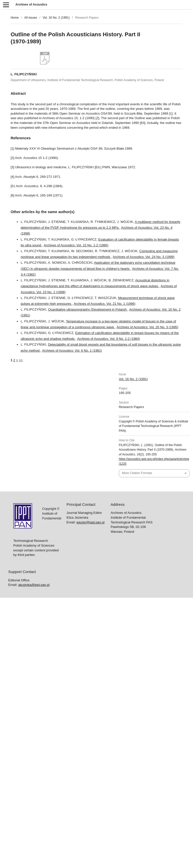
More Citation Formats (137, 473)
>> (21, 360)
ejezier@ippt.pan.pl (90, 522)
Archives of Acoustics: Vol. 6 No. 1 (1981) (72, 350)
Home (15, 18)
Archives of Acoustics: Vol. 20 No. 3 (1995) (148, 327)
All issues (31, 18)
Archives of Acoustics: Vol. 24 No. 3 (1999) (144, 257)
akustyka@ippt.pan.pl (34, 585)
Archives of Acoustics (31, 5)
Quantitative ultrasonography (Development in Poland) (88, 309)
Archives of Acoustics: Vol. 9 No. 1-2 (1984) (109, 339)
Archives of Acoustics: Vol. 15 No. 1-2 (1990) (76, 245)
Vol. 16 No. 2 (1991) (56, 18)
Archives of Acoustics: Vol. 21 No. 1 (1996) (105, 304)
